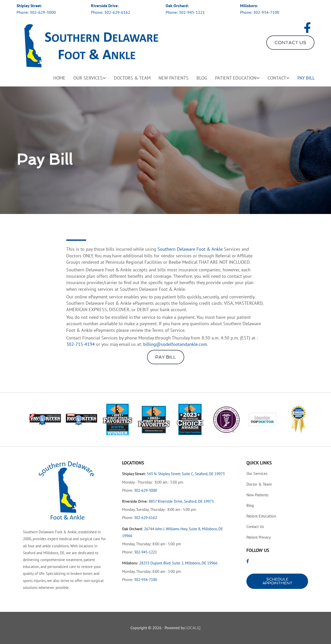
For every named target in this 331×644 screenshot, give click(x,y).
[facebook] (307, 28)
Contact (277, 78)
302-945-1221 (192, 12)
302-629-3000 (43, 12)
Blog (202, 78)
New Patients (174, 78)
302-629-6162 (117, 12)
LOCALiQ (193, 628)
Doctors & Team (132, 78)
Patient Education (236, 78)
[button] (290, 43)
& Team (259, 484)
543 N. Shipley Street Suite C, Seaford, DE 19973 (186, 474)
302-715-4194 (81, 344)
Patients (257, 495)
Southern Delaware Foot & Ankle (190, 249)
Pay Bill (306, 78)
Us (255, 526)
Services (257, 473)
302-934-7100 (266, 12)
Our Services (88, 78)
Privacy (259, 537)
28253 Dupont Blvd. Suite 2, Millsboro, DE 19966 (178, 563)
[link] (86, 77)
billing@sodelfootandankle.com (175, 344)
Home (59, 78)
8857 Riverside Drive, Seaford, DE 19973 (181, 501)
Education (261, 516)
